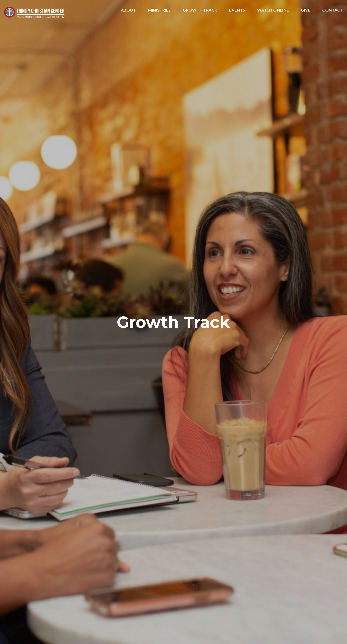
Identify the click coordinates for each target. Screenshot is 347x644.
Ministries (159, 10)
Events (237, 10)
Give (306, 10)
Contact (333, 10)
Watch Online (273, 10)
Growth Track (200, 10)
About (128, 10)
